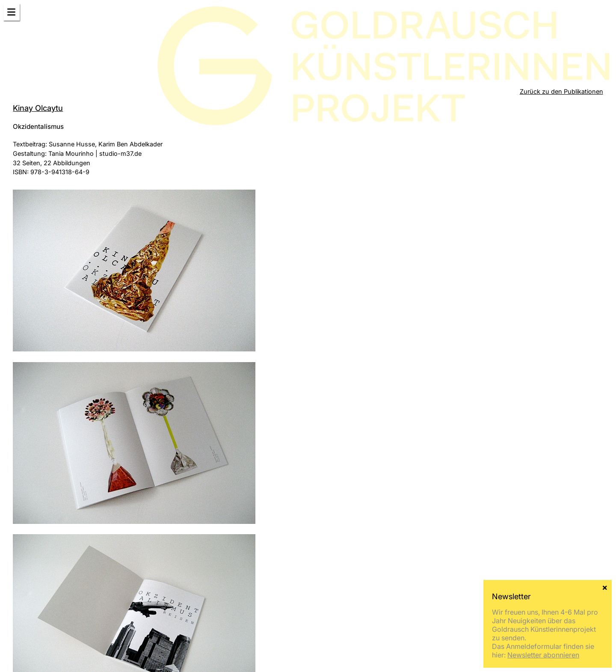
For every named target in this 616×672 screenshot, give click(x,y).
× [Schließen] (605, 587)
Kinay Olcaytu (38, 108)
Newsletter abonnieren (543, 655)
